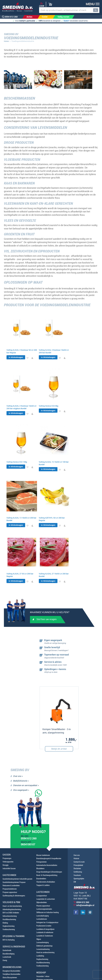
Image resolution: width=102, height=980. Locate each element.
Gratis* (66, 21)
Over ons (77, 855)
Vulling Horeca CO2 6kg (49, 406)
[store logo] (17, 7)
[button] (92, 4)
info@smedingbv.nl (85, 905)
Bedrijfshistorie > (21, 781)
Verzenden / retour (43, 976)
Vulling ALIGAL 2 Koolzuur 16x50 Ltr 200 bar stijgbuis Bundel (21, 407)
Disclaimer (77, 868)
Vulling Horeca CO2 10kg (17, 462)
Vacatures (77, 875)
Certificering (78, 872)
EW (75, 882)
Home (6, 41)
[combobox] (69, 10)
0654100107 (28, 845)
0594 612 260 (29, 839)
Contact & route (79, 862)
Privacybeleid (78, 865)
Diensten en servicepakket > (26, 785)
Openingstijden (79, 879)
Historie (76, 858)
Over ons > (18, 776)
